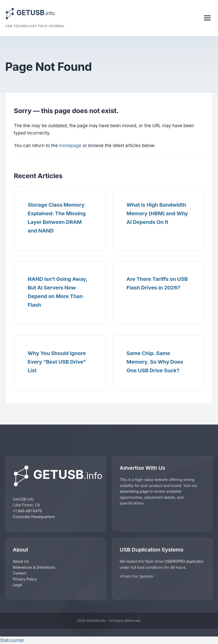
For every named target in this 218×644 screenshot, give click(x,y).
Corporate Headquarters (34, 517)
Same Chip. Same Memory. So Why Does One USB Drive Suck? (155, 362)
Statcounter (12, 640)
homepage (70, 146)
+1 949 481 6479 (27, 511)
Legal (17, 585)
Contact (20, 573)
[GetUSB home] (56, 476)
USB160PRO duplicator (184, 561)
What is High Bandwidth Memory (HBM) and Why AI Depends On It (157, 213)
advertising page (134, 491)
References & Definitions (34, 567)
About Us (21, 561)
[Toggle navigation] (207, 18)
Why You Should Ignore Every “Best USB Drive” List (57, 362)
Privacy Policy (25, 579)
